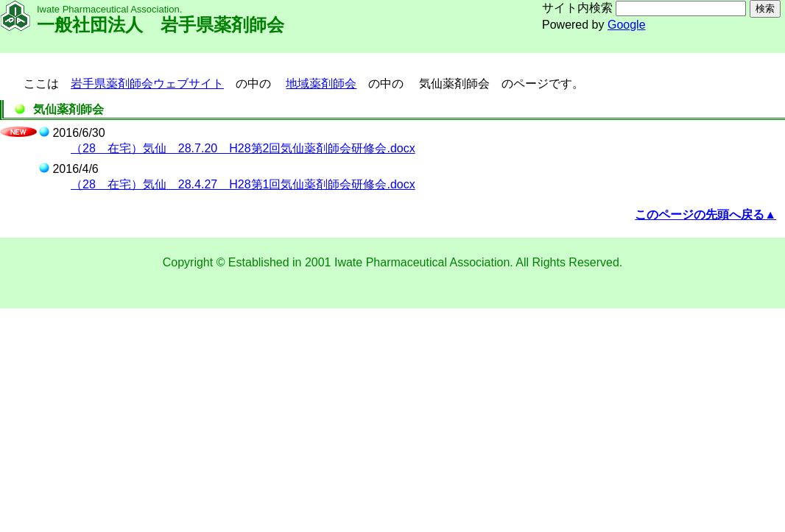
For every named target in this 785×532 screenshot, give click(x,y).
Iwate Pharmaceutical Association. (425, 262)
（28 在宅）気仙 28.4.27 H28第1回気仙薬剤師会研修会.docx (243, 184)
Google (627, 25)
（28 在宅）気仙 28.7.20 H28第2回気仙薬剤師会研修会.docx (243, 148)
